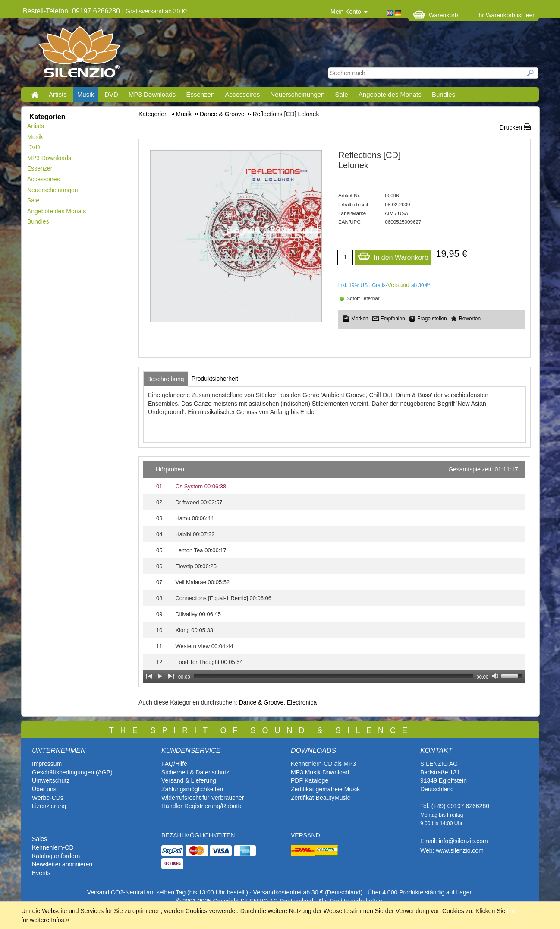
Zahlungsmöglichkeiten (192, 789)
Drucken (511, 127)
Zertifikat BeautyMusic (321, 798)
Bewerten (470, 319)
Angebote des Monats (390, 94)
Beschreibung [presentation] (166, 379)
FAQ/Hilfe (174, 764)
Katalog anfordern (56, 856)
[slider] (333, 676)
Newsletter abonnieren (62, 864)
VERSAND (305, 835)
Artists (58, 94)
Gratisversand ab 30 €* (156, 11)
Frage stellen (432, 319)
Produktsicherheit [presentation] (215, 379)
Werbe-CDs (48, 798)
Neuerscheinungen (298, 94)
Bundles (444, 94)
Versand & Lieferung (189, 780)
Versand (398, 285)
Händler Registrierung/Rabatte (202, 806)
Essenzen (200, 94)
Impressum (47, 764)
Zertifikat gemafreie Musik (325, 789)
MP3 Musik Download (320, 772)
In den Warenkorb (393, 255)
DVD (111, 94)
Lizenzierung (49, 806)
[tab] (166, 379)
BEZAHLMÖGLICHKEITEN (198, 835)
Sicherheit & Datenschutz (195, 772)
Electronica (302, 702)
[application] (334, 572)
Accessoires (242, 94)
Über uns (44, 789)
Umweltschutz (51, 780)
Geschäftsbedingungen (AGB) (72, 772)
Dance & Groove (261, 702)
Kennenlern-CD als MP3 (323, 764)
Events (41, 873)
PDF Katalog (308, 780)
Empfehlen (393, 319)
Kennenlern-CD (53, 847)
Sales (39, 839)
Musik (86, 94)
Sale (342, 94)
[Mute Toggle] (495, 676)
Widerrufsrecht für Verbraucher (203, 798)
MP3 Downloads (152, 94)
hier (512, 911)
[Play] (160, 676)
